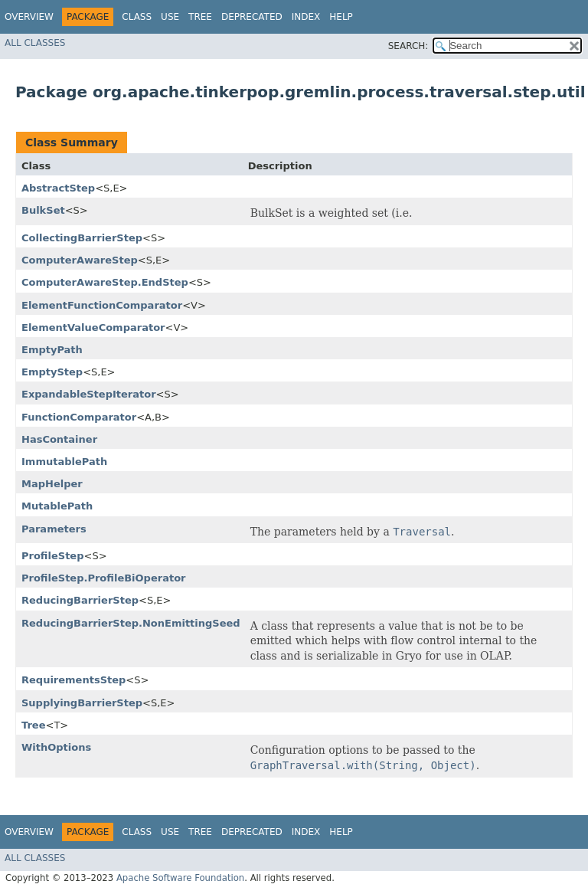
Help (341, 17)
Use (170, 17)
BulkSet (43, 210)
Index (306, 17)
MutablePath (57, 506)
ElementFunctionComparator (102, 305)
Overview (29, 17)
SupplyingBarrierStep (82, 703)
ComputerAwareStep (80, 260)
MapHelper (52, 484)
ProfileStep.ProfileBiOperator (103, 578)
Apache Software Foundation (180, 878)
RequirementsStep (73, 680)
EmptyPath (52, 350)
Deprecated (252, 17)
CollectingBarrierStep (82, 238)
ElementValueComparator (93, 327)
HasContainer (59, 439)
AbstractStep (58, 188)
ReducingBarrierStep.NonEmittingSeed (131, 623)
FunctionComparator (79, 417)
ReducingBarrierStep (80, 600)
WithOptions (56, 747)
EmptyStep (52, 372)
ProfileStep (52, 556)
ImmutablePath (64, 462)
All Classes (35, 43)
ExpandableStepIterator (89, 394)
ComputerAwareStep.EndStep (105, 282)
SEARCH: (408, 46)
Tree (200, 17)
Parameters (54, 529)
